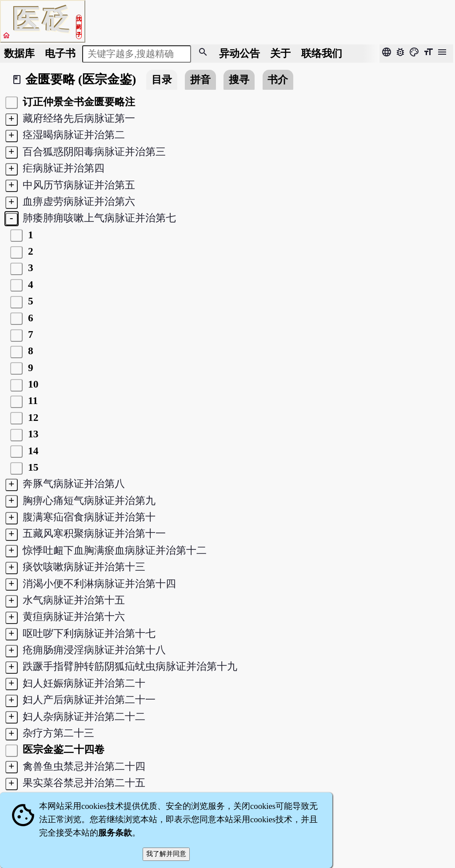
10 (32, 384)
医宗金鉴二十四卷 (63, 749)
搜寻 (239, 80)
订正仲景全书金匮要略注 (78, 102)
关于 (280, 53)
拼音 (200, 80)
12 (32, 417)
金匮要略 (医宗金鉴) (81, 79)
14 (32, 451)
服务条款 (115, 833)
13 (32, 434)
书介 (278, 80)
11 (32, 400)
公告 (239, 53)
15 (32, 467)
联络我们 (322, 53)
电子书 (60, 53)
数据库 (19, 53)
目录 (162, 80)
